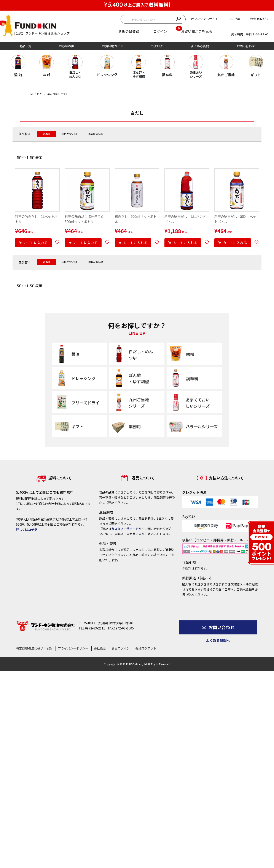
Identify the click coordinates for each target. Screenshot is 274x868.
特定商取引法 (259, 19)
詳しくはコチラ (27, 530)
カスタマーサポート (125, 529)
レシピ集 (234, 19)
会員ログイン (121, 648)
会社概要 (100, 648)
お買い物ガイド (113, 46)
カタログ (157, 46)
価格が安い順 (69, 134)
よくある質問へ (218, 640)
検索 (178, 19)
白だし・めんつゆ (47, 94)
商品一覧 (25, 46)
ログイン (160, 31)
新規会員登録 (129, 31)
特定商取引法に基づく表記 (34, 648)
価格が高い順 (96, 134)
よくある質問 (200, 46)
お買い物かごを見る (197, 31)
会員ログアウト (146, 648)
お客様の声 (67, 46)
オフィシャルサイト (205, 19)
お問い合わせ (246, 46)
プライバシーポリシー (73, 648)
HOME (30, 94)
